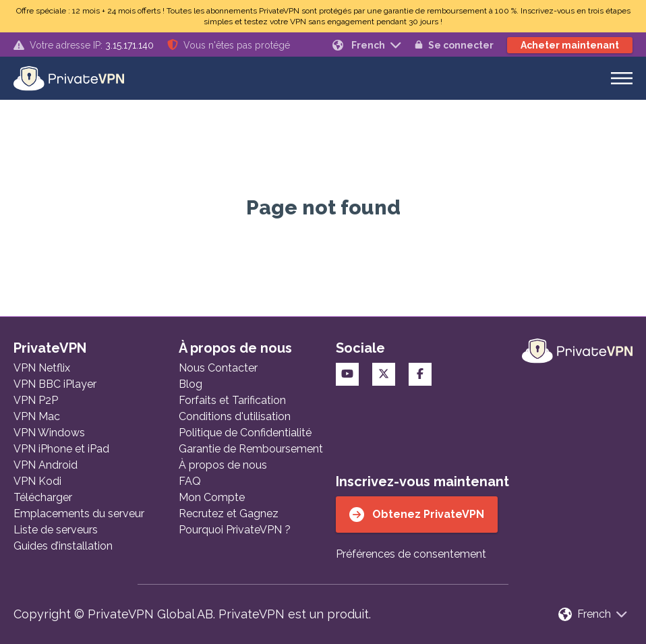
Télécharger (43, 497)
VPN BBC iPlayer (55, 384)
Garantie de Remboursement (251, 449)
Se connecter (454, 45)
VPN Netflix (42, 368)
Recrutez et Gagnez (229, 514)
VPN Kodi (37, 481)
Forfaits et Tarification (232, 400)
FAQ (190, 481)
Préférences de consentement (411, 554)
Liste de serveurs (56, 530)
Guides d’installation (63, 546)
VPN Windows (49, 433)
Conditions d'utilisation (235, 416)
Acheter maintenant (570, 45)
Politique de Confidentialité (245, 433)
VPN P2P (36, 400)
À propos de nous (223, 465)
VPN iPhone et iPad (61, 449)
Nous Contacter (218, 368)
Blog (190, 384)
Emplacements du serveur (79, 514)
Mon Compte (212, 497)
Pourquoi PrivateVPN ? (235, 530)
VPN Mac (37, 416)
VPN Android (46, 465)
